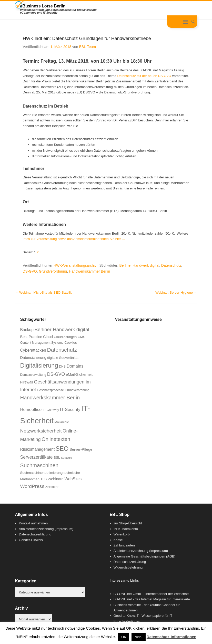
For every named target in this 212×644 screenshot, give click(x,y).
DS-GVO (30, 271)
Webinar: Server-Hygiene (176, 292)
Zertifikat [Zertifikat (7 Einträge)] (52, 487)
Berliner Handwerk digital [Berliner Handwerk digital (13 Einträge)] (62, 329)
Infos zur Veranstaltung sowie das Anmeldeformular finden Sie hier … (74, 239)
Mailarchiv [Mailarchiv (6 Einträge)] (62, 422)
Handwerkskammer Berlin (89, 271)
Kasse (118, 540)
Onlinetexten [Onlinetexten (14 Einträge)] (56, 439)
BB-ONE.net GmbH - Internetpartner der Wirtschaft (151, 594)
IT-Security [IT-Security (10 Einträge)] (70, 410)
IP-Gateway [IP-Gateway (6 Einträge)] (51, 410)
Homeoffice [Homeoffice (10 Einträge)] (31, 410)
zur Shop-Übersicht (128, 523)
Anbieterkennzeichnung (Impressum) (46, 529)
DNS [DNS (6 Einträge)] (62, 367)
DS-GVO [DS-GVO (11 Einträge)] (56, 374)
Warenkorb (122, 534)
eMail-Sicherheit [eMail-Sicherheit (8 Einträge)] (79, 374)
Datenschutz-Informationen (171, 637)
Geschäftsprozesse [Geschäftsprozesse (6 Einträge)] (50, 390)
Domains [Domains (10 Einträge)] (75, 366)
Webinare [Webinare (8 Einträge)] (56, 479)
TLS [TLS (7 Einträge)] (43, 479)
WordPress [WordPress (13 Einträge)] (32, 486)
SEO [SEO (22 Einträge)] (62, 449)
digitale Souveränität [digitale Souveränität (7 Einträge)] (63, 358)
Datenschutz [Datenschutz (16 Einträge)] (62, 350)
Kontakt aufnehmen (33, 523)
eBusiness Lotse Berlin (43, 6)
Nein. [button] (138, 637)
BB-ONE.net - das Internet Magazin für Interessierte (152, 599)
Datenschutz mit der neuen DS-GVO (144, 76)
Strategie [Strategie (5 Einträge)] (67, 458)
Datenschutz (171, 265)
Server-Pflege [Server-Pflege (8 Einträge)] (81, 449)
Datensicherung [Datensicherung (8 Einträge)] (33, 358)
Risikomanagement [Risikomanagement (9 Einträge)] (38, 449)
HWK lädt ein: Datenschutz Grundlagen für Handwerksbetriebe (87, 39)
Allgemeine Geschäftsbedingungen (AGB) (144, 556)
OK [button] (124, 637)
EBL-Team (88, 47)
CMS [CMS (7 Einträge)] (82, 337)
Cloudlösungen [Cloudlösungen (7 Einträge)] (65, 337)
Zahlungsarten (124, 545)
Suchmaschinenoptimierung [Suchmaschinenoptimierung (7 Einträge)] (42, 473)
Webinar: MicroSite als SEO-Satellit (43, 292)
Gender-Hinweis (31, 540)
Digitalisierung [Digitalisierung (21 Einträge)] (39, 366)
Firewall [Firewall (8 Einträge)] (27, 382)
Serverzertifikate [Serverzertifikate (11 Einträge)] (37, 457)
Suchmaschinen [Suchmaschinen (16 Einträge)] (39, 465)
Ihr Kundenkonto (126, 529)
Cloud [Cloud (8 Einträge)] (48, 337)
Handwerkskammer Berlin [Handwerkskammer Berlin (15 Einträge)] (50, 398)
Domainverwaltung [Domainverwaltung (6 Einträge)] (33, 375)
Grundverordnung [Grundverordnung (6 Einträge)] (77, 390)
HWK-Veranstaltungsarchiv (75, 265)
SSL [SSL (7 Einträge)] (57, 458)
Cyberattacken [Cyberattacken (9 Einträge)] (33, 350)
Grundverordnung (53, 271)
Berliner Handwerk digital (139, 265)
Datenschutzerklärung (35, 534)
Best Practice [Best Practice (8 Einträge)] (31, 337)
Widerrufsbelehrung (128, 567)
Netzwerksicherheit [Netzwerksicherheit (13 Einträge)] (41, 431)
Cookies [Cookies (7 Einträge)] (71, 343)
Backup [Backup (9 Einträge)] (27, 330)
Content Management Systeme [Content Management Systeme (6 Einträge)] (42, 343)
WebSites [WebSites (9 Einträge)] (73, 479)
